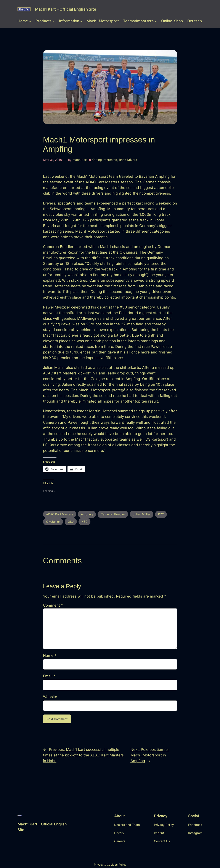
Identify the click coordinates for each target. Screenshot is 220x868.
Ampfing (87, 514)
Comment (53, 605)
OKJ (71, 522)
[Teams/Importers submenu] (156, 21)
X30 (84, 522)
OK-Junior (53, 522)
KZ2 (161, 514)
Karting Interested (104, 160)
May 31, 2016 (53, 160)
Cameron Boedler (113, 514)
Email (49, 676)
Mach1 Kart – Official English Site (66, 9)
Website (50, 697)
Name (50, 655)
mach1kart (80, 160)
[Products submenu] (53, 21)
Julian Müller (142, 514)
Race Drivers (128, 160)
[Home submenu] (30, 21)
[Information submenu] (81, 21)
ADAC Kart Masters (60, 514)
